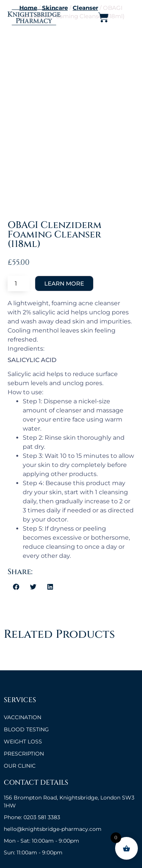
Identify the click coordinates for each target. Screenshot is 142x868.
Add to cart (64, 283)
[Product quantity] (19, 283)
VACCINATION (23, 717)
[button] (16, 587)
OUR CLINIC (20, 766)
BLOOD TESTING (26, 729)
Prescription (24, 754)
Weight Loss (23, 742)
